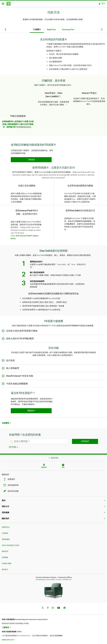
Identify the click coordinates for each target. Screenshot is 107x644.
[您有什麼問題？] (39, 441)
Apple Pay (51, 30)
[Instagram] (53, 607)
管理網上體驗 (7, 563)
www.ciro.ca (7, 639)
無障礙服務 (6, 539)
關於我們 (5, 551)
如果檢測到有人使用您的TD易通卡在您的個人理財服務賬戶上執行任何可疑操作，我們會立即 (18, 124)
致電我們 (10, 479)
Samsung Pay (68, 30)
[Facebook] (48, 607)
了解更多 (5, 627)
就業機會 (5, 557)
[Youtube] (59, 607)
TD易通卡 (37, 30)
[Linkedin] (65, 607)
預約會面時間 (12, 485)
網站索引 (5, 569)
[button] (31, 159)
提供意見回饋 (12, 490)
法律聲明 (5, 422)
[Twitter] (43, 607)
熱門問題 (14, 446)
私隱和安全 (6, 526)
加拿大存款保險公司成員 (10, 545)
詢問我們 (85, 441)
